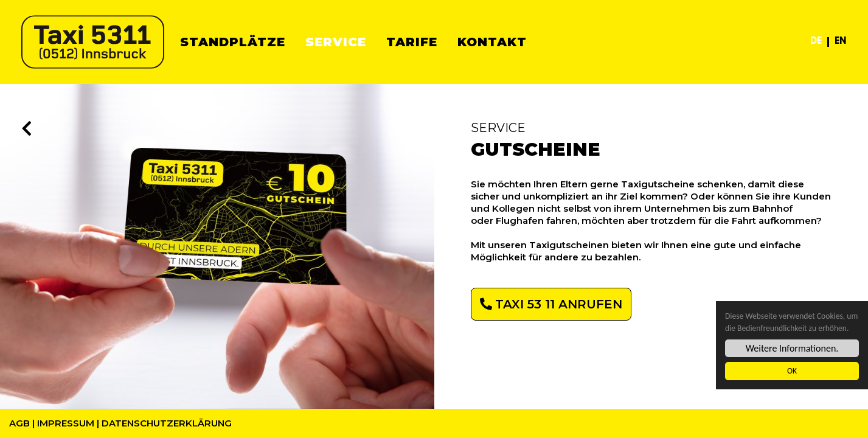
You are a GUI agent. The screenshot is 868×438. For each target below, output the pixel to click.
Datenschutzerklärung (167, 423)
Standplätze (233, 42)
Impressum (66, 423)
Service (336, 42)
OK (792, 371)
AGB (19, 423)
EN (841, 42)
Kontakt (492, 42)
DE (816, 42)
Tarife (412, 42)
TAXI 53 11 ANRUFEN (559, 304)
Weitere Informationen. (792, 349)
